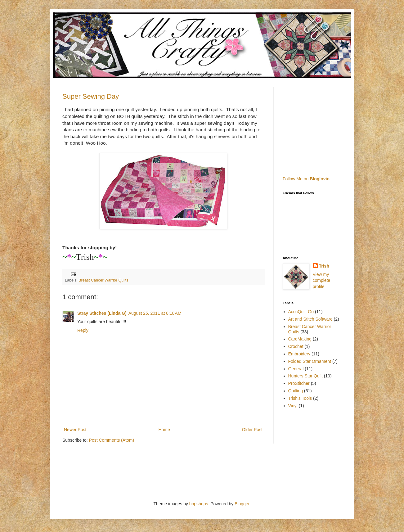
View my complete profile (322, 280)
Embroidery (299, 354)
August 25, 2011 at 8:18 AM (155, 313)
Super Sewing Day (91, 96)
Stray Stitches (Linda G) (102, 313)
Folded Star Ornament (310, 361)
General (296, 369)
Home (164, 430)
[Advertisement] (321, 126)
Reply (83, 330)
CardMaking (300, 339)
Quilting (296, 391)
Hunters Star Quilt (305, 376)
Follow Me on (306, 179)
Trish (324, 266)
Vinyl (293, 406)
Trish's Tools (300, 398)
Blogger (242, 504)
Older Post (252, 430)
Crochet (296, 346)
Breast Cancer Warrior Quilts (103, 280)
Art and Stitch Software (310, 319)
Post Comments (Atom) (112, 440)
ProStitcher (299, 383)
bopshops (199, 504)
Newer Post (75, 430)
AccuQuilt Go (301, 312)
